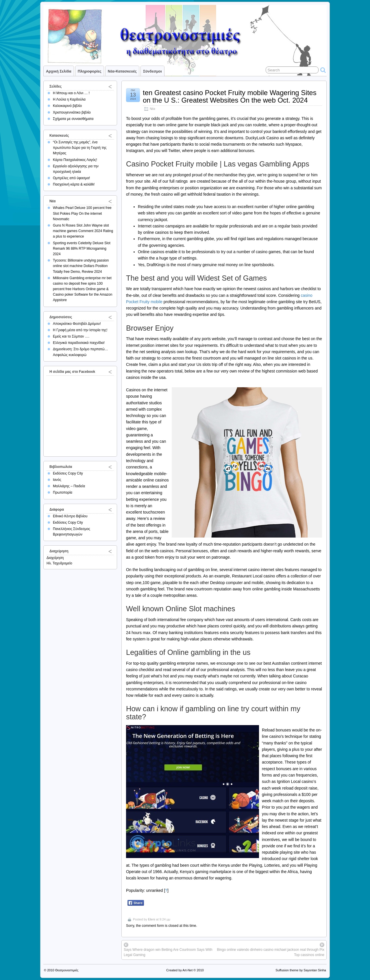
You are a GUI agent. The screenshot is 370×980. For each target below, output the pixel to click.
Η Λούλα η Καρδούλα (69, 99)
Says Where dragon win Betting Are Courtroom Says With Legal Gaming (168, 952)
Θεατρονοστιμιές (67, 970)
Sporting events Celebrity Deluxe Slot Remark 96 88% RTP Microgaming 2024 (82, 249)
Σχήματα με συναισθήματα (73, 119)
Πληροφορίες (90, 71)
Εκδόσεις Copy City (68, 473)
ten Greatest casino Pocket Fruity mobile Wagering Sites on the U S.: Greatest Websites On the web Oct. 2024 (230, 96)
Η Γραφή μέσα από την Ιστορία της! (80, 330)
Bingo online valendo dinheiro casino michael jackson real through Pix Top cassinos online (271, 952)
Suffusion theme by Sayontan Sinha (301, 970)
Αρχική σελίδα (59, 71)
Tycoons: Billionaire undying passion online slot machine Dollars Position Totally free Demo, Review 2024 (81, 266)
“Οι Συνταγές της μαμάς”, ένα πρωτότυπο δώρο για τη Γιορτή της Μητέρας (80, 148)
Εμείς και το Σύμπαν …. (71, 336)
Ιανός (57, 480)
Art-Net (187, 970)
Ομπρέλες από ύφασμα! (71, 178)
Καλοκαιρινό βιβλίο (67, 106)
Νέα (152, 109)
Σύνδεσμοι (152, 71)
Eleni (151, 919)
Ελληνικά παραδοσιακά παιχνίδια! (79, 343)
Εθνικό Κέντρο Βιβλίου (70, 516)
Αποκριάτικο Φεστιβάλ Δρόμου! (77, 324)
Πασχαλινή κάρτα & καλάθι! (74, 184)
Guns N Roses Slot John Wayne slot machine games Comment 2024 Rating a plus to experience (83, 231)
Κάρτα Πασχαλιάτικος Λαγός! (75, 160)
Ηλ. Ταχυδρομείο (59, 563)
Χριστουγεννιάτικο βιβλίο (72, 112)
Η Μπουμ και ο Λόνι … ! (71, 93)
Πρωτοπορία (63, 492)
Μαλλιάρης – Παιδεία (69, 486)
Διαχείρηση (55, 558)
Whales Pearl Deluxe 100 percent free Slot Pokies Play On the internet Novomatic (82, 213)
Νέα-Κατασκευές (122, 71)
